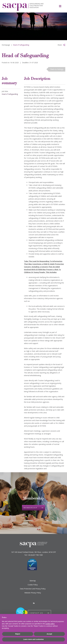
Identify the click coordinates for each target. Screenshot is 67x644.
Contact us (36, 613)
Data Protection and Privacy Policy (33, 589)
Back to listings (57, 69)
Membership (31, 508)
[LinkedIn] (34, 603)
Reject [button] (18, 634)
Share (60, 45)
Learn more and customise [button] (33, 639)
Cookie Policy (33, 585)
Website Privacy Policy (33, 593)
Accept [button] (49, 634)
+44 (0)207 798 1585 (35, 555)
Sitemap (33, 581)
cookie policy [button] (50, 624)
